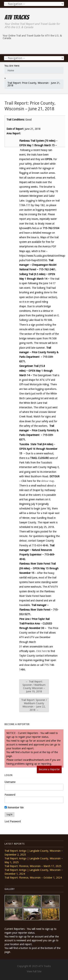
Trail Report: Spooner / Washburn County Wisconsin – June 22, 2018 (34, 705)
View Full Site (34, 971)
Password (10, 795)
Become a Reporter (49, 769)
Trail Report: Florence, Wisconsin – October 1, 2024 (33, 878)
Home (11, 70)
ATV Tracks (17, 17)
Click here (41, 651)
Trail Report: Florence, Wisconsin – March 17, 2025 (33, 866)
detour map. (48, 481)
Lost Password (13, 821)
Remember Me (14, 808)
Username (10, 782)
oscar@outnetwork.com (36, 760)
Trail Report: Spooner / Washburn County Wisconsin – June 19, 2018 (34, 687)
